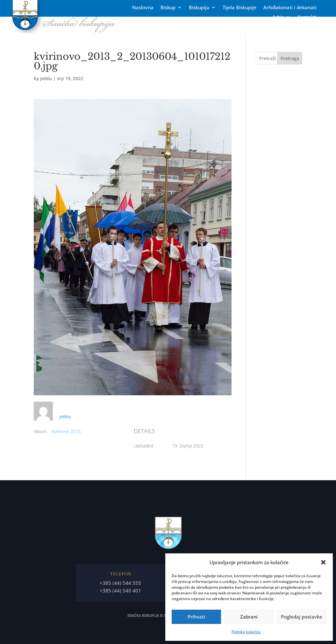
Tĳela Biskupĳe (239, 8)
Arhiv (278, 17)
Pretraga (290, 58)
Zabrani (249, 617)
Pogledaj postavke (302, 617)
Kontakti (307, 17)
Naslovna (143, 8)
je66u (46, 78)
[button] (323, 562)
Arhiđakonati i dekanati (290, 8)
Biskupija (199, 8)
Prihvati (196, 617)
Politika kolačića (246, 632)
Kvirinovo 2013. (67, 431)
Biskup (168, 8)
